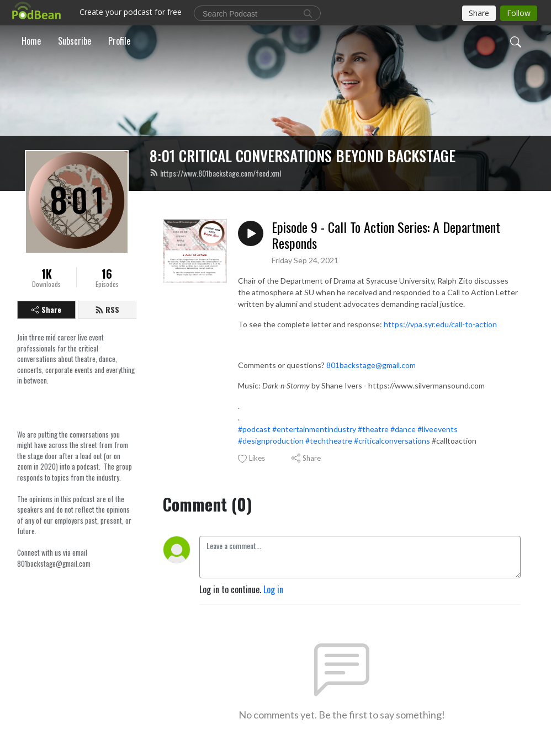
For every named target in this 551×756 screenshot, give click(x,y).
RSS (107, 309)
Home (31, 41)
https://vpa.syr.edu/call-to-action (440, 324)
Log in (273, 589)
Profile (119, 41)
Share (46, 309)
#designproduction (271, 441)
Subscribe (75, 41)
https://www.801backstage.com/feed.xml (215, 173)
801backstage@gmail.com (371, 365)
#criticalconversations (392, 441)
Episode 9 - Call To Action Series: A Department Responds (386, 235)
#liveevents (438, 429)
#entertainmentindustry (314, 429)
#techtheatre (329, 441)
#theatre (373, 429)
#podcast (254, 429)
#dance (403, 429)
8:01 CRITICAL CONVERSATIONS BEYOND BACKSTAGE (303, 156)
